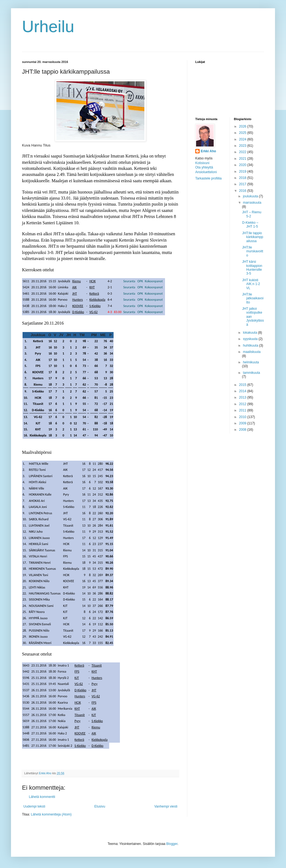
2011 (243, 410)
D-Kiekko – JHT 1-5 (250, 225)
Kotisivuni (202, 163)
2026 (243, 126)
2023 (243, 146)
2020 (243, 165)
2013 (243, 397)
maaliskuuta (252, 352)
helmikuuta (251, 362)
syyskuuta (251, 339)
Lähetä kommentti (42, 797)
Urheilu (48, 27)
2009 (243, 423)
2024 (243, 139)
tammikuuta (251, 373)
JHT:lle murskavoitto (252, 251)
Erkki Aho (208, 151)
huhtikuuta (251, 345)
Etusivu (100, 806)
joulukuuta (251, 196)
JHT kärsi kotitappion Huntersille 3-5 (252, 268)
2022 (243, 152)
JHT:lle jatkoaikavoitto (253, 298)
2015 (243, 385)
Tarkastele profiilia (208, 178)
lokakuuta (250, 333)
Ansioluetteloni (206, 172)
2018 (243, 178)
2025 (243, 133)
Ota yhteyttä (204, 167)
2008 (243, 430)
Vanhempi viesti (166, 806)
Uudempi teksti (34, 806)
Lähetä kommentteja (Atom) (51, 814)
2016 (243, 191)
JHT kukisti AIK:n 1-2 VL (251, 284)
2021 (243, 159)
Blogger (172, 844)
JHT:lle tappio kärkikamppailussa (252, 237)
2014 (243, 391)
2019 (243, 172)
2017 (243, 184)
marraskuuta (252, 203)
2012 (243, 404)
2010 (243, 417)
